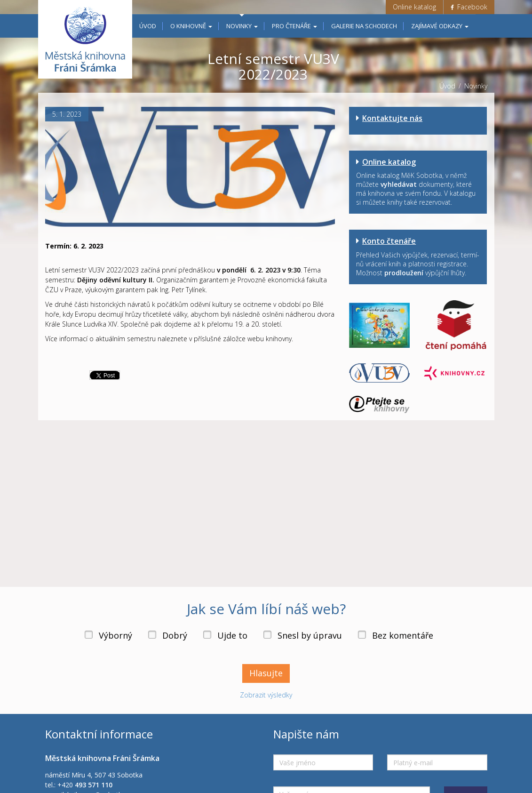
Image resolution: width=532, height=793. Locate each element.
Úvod (148, 26)
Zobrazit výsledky (266, 705)
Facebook (469, 7)
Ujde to (232, 645)
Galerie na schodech (364, 26)
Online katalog (414, 7)
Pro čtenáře (294, 26)
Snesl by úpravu (310, 645)
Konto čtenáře (389, 241)
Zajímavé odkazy (440, 26)
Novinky (242, 26)
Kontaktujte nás (392, 118)
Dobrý (175, 645)
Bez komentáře (403, 645)
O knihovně (191, 26)
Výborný (115, 645)
